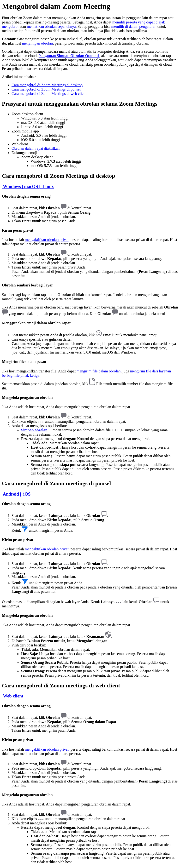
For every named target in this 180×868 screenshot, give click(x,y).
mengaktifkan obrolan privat (47, 240)
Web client (13, 696)
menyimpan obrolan (37, 43)
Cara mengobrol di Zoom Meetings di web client (49, 94)
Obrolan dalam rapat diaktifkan (36, 148)
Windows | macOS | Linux (28, 186)
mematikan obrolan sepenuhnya (51, 26)
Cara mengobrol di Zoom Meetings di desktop (47, 85)
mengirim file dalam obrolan (99, 371)
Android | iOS (16, 494)
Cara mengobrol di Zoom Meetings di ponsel (46, 89)
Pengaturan (69, 56)
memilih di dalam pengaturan (134, 26)
